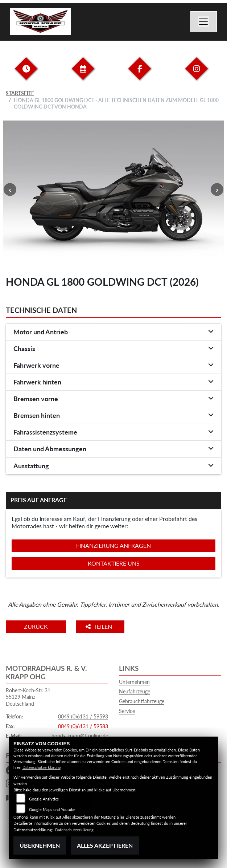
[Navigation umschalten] (204, 22)
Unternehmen (134, 682)
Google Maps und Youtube (52, 809)
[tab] (113, 332)
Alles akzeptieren (105, 845)
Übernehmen (40, 845)
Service (127, 711)
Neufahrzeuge (135, 691)
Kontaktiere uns (114, 563)
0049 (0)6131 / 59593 (83, 716)
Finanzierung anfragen (113, 545)
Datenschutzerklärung (42, 767)
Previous (10, 189)
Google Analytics (44, 799)
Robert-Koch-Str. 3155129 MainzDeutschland (28, 697)
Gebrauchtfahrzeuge (142, 701)
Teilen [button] (100, 626)
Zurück (36, 626)
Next (217, 189)
